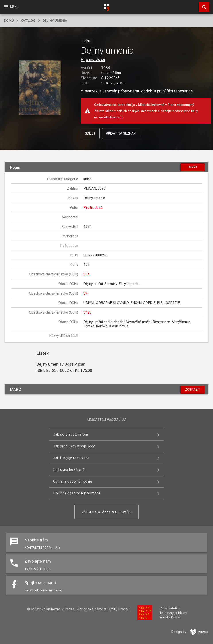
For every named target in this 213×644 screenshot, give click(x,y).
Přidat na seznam (121, 133)
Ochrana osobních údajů (73, 481)
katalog (28, 21)
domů (9, 21)
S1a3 (87, 312)
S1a (86, 274)
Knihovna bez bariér (70, 470)
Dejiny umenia (55, 21)
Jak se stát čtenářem (71, 434)
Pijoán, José (93, 59)
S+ (86, 293)
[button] (40, 88)
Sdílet (90, 133)
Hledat (202, 5)
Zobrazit (193, 390)
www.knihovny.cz (111, 117)
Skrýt (193, 167)
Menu (11, 7)
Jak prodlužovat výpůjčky (74, 446)
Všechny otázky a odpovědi (107, 512)
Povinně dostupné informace (77, 493)
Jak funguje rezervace (71, 458)
